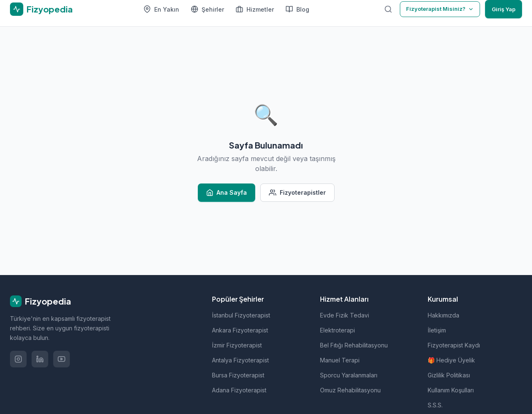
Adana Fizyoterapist (239, 390)
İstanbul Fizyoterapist (241, 315)
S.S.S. (435, 405)
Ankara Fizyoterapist (240, 330)
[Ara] (388, 9)
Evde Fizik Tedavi (345, 315)
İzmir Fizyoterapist (237, 345)
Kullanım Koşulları (451, 390)
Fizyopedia (41, 301)
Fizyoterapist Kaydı (454, 345)
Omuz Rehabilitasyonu (350, 390)
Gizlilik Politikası (449, 375)
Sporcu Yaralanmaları (349, 375)
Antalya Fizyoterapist (240, 360)
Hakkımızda (443, 315)
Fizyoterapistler (297, 193)
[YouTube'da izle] (62, 359)
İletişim (437, 330)
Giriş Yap (504, 9)
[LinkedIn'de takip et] (40, 359)
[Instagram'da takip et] (18, 359)
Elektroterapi (337, 330)
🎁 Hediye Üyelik (451, 360)
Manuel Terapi (340, 360)
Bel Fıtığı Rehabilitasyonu (354, 345)
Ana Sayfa (227, 193)
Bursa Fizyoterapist (238, 375)
